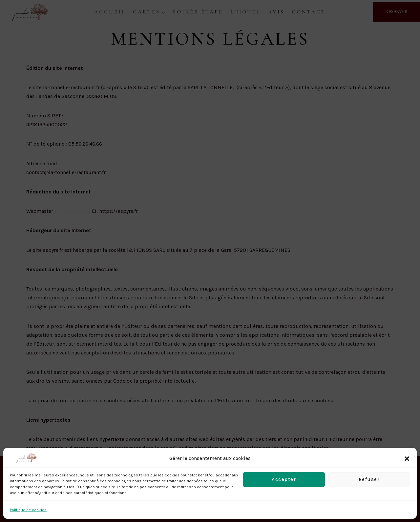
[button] (407, 459)
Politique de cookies (28, 510)
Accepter (284, 479)
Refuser (369, 479)
